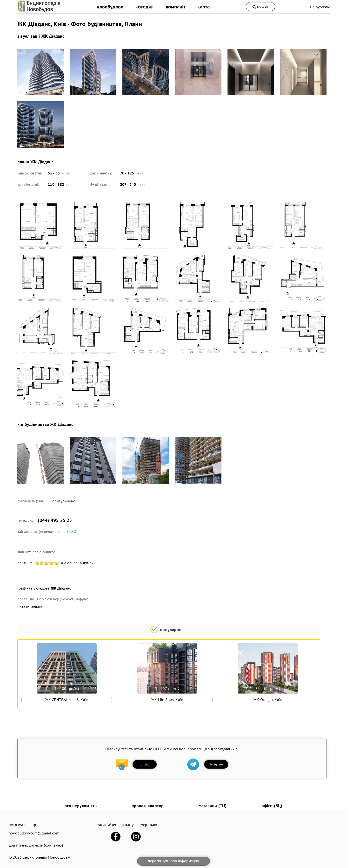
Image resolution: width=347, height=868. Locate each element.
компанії (176, 7)
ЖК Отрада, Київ (268, 700)
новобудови (110, 7)
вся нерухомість (81, 806)
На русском (320, 7)
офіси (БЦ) (272, 806)
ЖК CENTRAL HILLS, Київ (67, 700)
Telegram (216, 764)
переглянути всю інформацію (173, 861)
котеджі (144, 7)
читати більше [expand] (30, 607)
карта (204, 7)
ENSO (71, 531)
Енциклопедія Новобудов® (47, 857)
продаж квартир (148, 806)
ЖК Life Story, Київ (167, 700)
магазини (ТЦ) (213, 806)
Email (145, 764)
